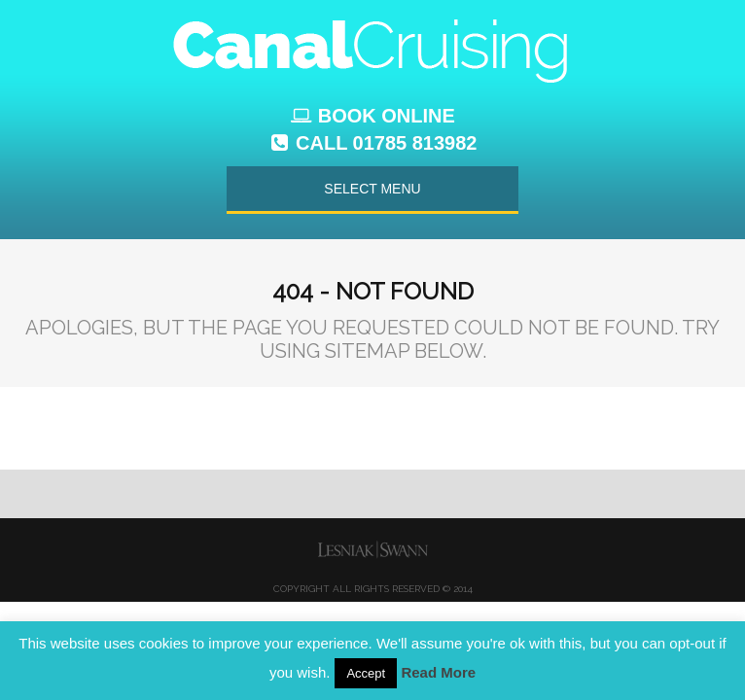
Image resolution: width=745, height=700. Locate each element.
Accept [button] (366, 673)
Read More (438, 672)
